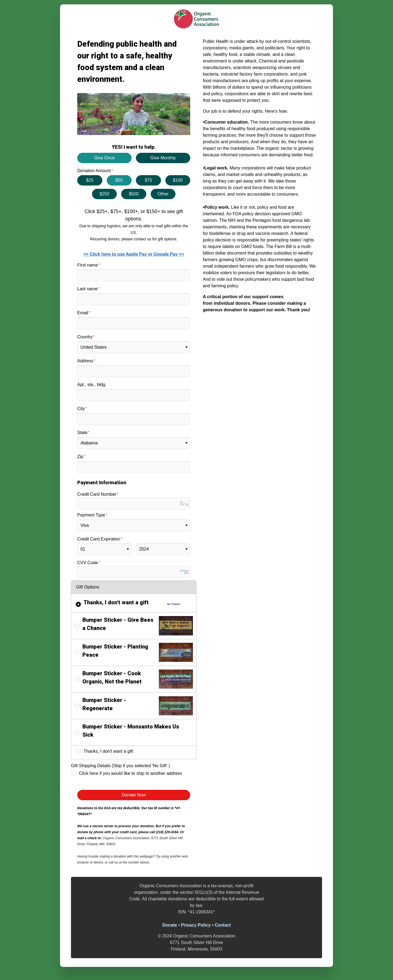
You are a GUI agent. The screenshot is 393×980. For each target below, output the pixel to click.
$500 (134, 194)
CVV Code (88, 563)
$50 (119, 180)
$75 (148, 180)
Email (83, 313)
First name (88, 265)
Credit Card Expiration (99, 539)
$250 (105, 194)
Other (163, 194)
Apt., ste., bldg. (92, 385)
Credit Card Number (97, 494)
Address (85, 361)
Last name (87, 289)
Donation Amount (94, 171)
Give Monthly (163, 158)
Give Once (105, 158)
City (81, 409)
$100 (178, 180)
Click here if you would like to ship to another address (130, 773)
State (82, 433)
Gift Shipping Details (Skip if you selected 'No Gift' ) (120, 766)
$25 (90, 180)
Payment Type (91, 515)
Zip (80, 457)
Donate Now (134, 795)
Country (85, 337)
